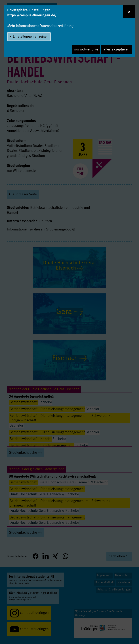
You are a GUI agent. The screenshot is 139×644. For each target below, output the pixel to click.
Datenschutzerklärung (57, 26)
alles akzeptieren (116, 50)
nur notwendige (86, 50)
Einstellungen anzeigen (31, 37)
